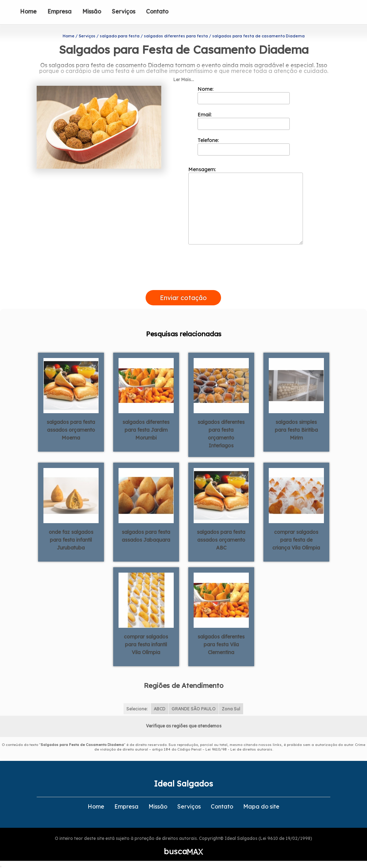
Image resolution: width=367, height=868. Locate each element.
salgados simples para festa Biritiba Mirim (296, 430)
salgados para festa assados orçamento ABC (221, 540)
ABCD (160, 709)
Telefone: (244, 146)
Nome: (244, 95)
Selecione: (137, 709)
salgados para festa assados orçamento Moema (71, 430)
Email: (244, 121)
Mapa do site (261, 806)
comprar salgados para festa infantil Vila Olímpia (146, 645)
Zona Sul (231, 709)
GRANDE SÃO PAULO (194, 709)
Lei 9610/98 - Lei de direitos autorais (239, 749)
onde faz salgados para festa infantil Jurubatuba (71, 540)
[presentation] (183, 282)
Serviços (124, 11)
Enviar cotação (183, 298)
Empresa (59, 11)
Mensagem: (246, 205)
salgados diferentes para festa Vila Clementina (221, 645)
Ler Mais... (184, 80)
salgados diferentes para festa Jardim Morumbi (146, 430)
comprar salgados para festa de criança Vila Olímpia (296, 540)
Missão (92, 11)
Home (28, 11)
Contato (157, 11)
